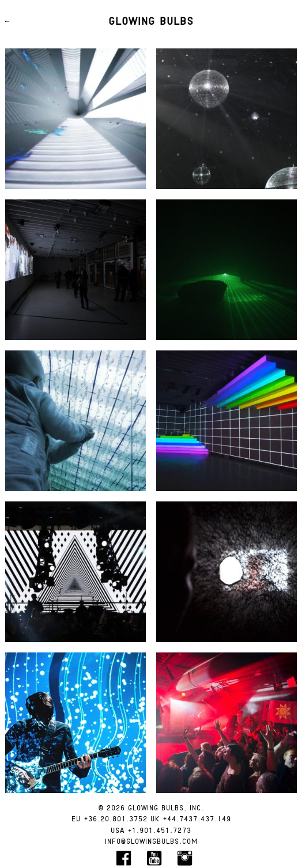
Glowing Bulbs (151, 22)
